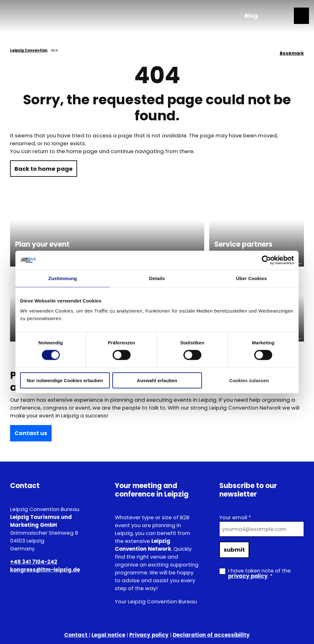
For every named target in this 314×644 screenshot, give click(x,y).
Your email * (235, 517)
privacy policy (248, 576)
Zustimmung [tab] (63, 278)
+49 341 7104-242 (34, 561)
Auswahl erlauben (157, 380)
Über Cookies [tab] (251, 278)
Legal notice (108, 635)
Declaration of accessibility (211, 635)
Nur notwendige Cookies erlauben (65, 380)
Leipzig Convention (29, 50)
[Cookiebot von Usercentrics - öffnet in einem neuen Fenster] (266, 260)
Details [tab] (157, 278)
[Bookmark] (292, 51)
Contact (76, 635)
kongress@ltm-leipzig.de (45, 570)
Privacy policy (149, 635)
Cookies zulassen (249, 380)
